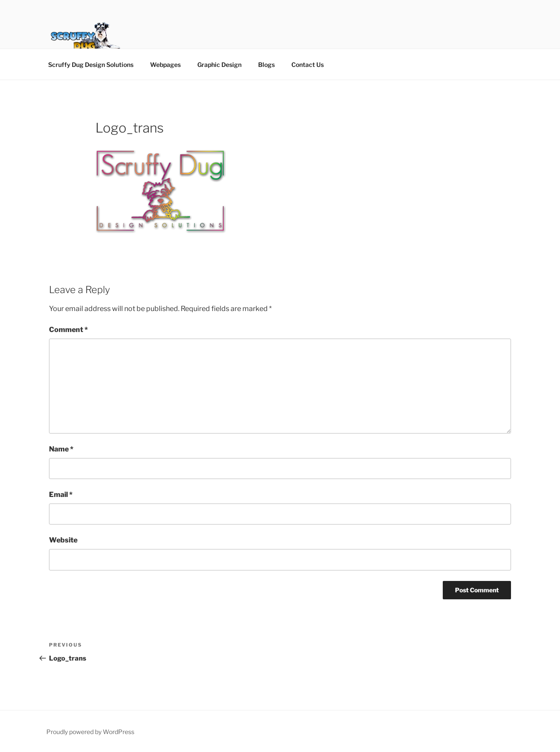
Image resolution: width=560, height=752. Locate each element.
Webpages (165, 65)
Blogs (266, 65)
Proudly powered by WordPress (90, 732)
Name (61, 449)
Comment (68, 330)
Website (63, 540)
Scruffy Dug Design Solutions (91, 65)
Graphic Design (219, 65)
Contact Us (308, 65)
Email (61, 495)
